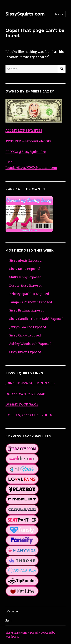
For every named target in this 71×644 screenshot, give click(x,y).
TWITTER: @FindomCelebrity (28, 141)
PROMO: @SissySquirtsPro (26, 152)
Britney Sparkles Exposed (29, 294)
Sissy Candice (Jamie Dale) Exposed (36, 319)
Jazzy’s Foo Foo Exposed (28, 327)
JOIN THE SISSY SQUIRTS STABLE (30, 383)
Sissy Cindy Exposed (25, 335)
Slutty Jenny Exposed (25, 277)
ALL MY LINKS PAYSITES (24, 131)
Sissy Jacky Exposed (25, 269)
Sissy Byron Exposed (25, 352)
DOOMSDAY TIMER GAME (25, 394)
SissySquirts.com (25, 14)
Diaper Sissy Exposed (26, 285)
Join (9, 621)
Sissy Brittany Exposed (27, 310)
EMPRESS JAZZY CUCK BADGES (29, 415)
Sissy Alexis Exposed (25, 260)
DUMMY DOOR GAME (22, 404)
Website (12, 611)
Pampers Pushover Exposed (31, 302)
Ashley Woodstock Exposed (30, 344)
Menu (59, 14)
